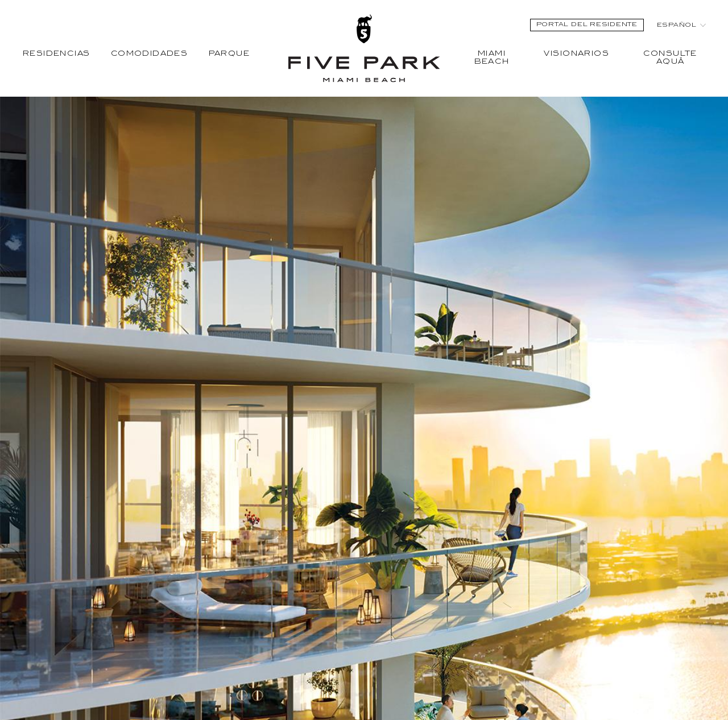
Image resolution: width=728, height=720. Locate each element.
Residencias (57, 54)
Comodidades (150, 54)
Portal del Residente (587, 25)
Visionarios (576, 54)
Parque (229, 54)
